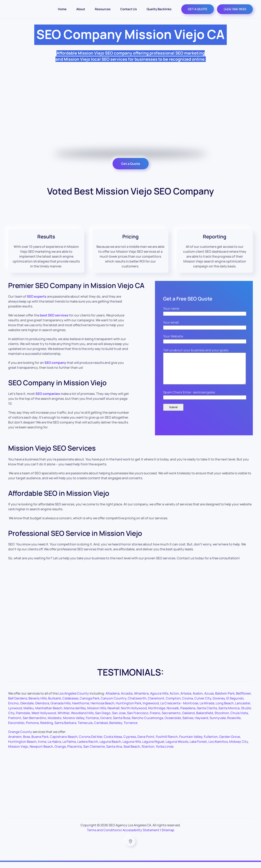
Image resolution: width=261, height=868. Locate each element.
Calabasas (70, 704)
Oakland (188, 719)
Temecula (85, 729)
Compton (173, 704)
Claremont (156, 704)
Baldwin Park (225, 699)
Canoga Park (90, 704)
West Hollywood (44, 719)
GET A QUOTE (198, 9)
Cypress (130, 743)
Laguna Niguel (153, 748)
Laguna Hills (132, 748)
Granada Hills (61, 709)
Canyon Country (114, 704)
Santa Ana (114, 753)
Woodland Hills (82, 719)
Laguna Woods (177, 748)
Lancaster (243, 709)
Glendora (42, 709)
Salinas (188, 724)
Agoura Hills (159, 699)
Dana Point (146, 743)
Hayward (201, 724)
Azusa (209, 699)
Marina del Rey (75, 714)
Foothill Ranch (167, 743)
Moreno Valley (74, 724)
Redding (47, 729)
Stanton (148, 753)
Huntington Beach (22, 748)
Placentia (75, 753)
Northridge (157, 714)
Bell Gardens (18, 704)
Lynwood (15, 714)
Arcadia (127, 699)
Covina (187, 704)
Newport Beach (41, 753)
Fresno (155, 719)
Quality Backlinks (159, 9)
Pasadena (188, 714)
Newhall (113, 714)
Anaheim (15, 743)
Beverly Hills (38, 704)
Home (62, 9)
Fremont (15, 724)
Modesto (55, 724)
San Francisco (138, 719)
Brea (27, 743)
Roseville (234, 724)
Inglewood (151, 709)
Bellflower (243, 699)
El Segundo (235, 704)
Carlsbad (101, 729)
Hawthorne (81, 709)
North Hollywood (134, 714)
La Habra (54, 748)
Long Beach (225, 709)
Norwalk (173, 714)
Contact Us (129, 9)
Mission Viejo (18, 753)
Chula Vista (239, 719)
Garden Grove (230, 743)
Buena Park (40, 743)
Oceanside (173, 724)
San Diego (103, 719)
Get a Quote (131, 164)
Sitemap (168, 836)
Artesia (186, 699)
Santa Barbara (65, 729)
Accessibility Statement (141, 836)
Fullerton (211, 743)
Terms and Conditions (104, 836)
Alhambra (141, 699)
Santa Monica (229, 714)
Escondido (16, 729)
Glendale (27, 709)
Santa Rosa (122, 724)
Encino (13, 709)
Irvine (42, 748)
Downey (219, 704)
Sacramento (171, 719)
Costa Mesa (113, 743)
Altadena (113, 699)
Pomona (32, 729)
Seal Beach (132, 753)
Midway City (239, 748)
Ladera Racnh (88, 748)
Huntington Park (129, 709)
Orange (60, 753)
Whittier (64, 719)
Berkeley (116, 729)
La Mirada (207, 709)
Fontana (92, 724)
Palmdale (23, 719)
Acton (174, 699)
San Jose (119, 719)
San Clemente (94, 753)
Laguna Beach (110, 748)
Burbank (55, 704)
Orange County (20, 738)
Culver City (203, 704)
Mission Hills (97, 714)
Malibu (29, 714)
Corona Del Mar (91, 743)
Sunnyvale (218, 724)
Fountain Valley (191, 743)
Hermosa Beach (102, 709)
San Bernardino (34, 724)
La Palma (69, 748)
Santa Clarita (207, 714)
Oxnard (106, 724)
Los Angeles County (74, 699)
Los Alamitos (218, 748)
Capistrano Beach (64, 743)
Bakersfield (205, 719)
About (81, 9)
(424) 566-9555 (235, 9)
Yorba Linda (165, 753)
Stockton (222, 719)
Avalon (198, 699)
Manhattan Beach (49, 714)
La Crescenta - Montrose (179, 709)
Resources (103, 9)
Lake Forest (198, 748)
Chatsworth (137, 704)
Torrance (130, 729)
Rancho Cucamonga (147, 724)
